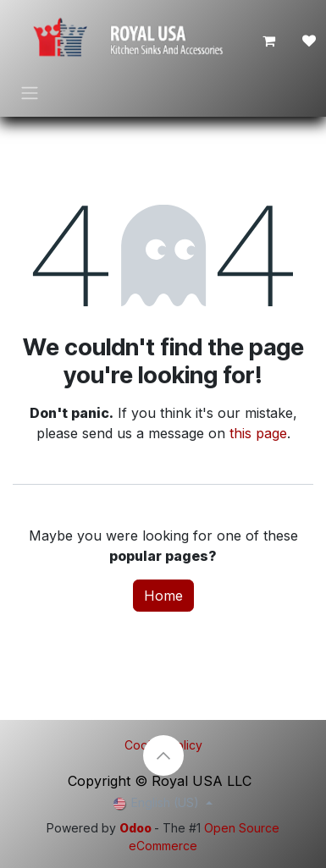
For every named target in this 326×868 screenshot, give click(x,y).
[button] (163, 755)
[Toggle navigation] (30, 92)
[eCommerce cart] (268, 41)
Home (163, 596)
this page (258, 433)
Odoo (137, 828)
